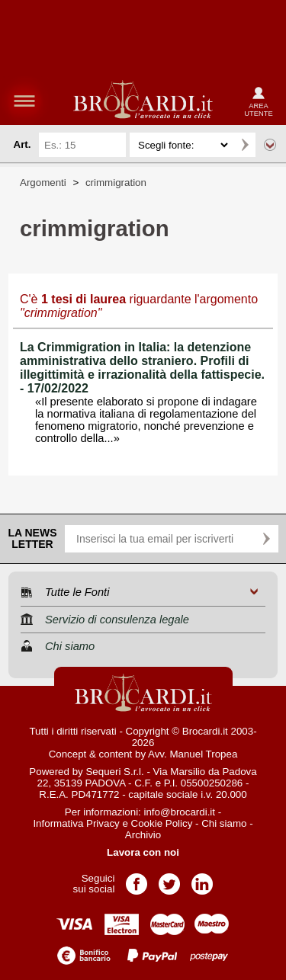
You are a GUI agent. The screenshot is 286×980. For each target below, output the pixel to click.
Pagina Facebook (137, 879)
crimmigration (116, 183)
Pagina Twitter (169, 879)
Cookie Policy (162, 823)
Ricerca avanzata (270, 145)
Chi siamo (224, 823)
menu (24, 101)
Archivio (143, 835)
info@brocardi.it (180, 812)
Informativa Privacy (76, 823)
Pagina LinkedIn (202, 879)
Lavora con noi (143, 852)
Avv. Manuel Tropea (193, 754)
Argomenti (43, 183)
